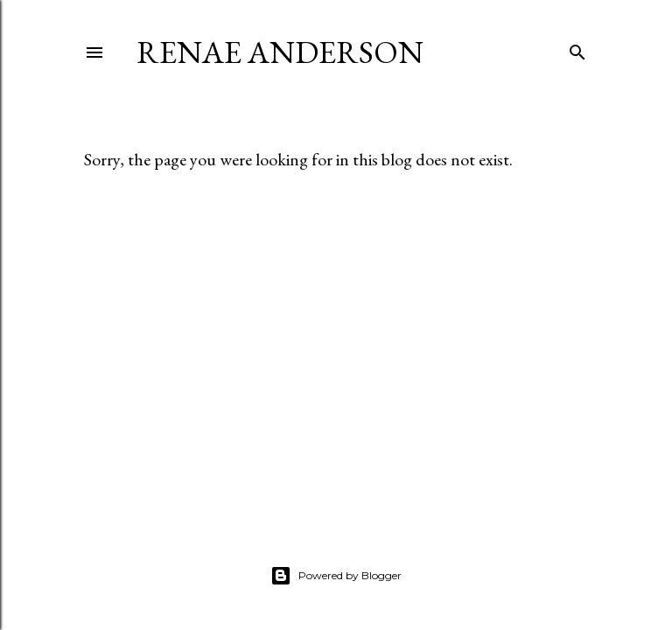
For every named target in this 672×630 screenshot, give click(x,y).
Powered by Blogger (336, 576)
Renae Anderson (280, 52)
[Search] (577, 49)
